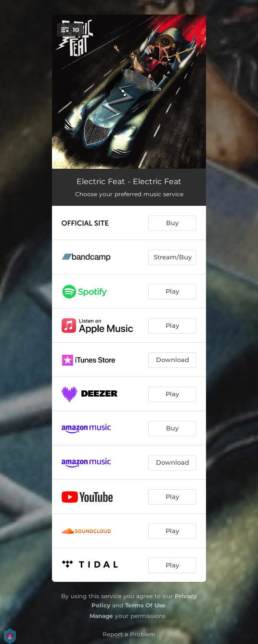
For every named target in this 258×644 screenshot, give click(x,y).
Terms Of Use (145, 605)
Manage (101, 616)
